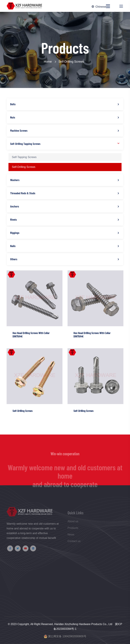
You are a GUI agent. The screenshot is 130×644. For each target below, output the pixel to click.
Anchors (15, 206)
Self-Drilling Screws (71, 62)
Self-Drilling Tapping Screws (25, 144)
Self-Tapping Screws (24, 157)
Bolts (13, 104)
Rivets (13, 219)
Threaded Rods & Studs (23, 193)
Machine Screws (19, 130)
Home (50, 62)
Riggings (15, 233)
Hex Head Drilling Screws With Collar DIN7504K (31, 335)
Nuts (13, 117)
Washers (15, 180)
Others (14, 259)
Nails (13, 246)
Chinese (99, 7)
